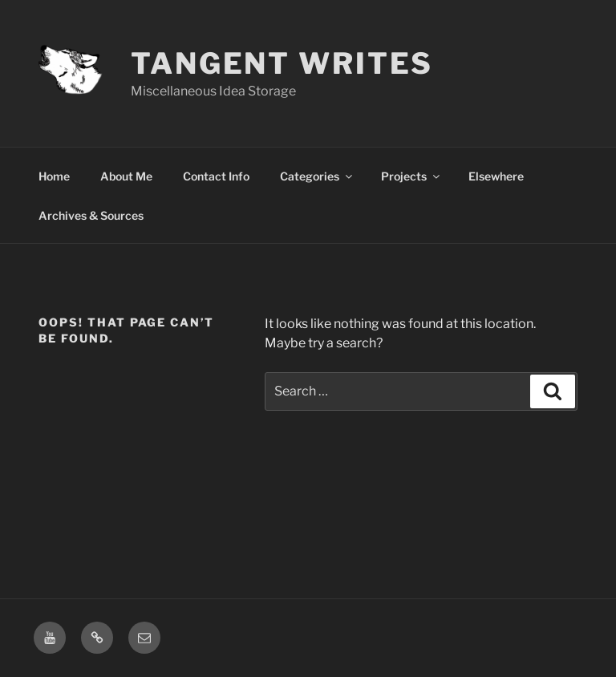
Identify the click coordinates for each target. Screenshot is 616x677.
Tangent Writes (282, 63)
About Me (126, 176)
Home (54, 176)
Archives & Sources (91, 215)
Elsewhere (496, 176)
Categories (317, 176)
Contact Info (216, 176)
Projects (411, 176)
